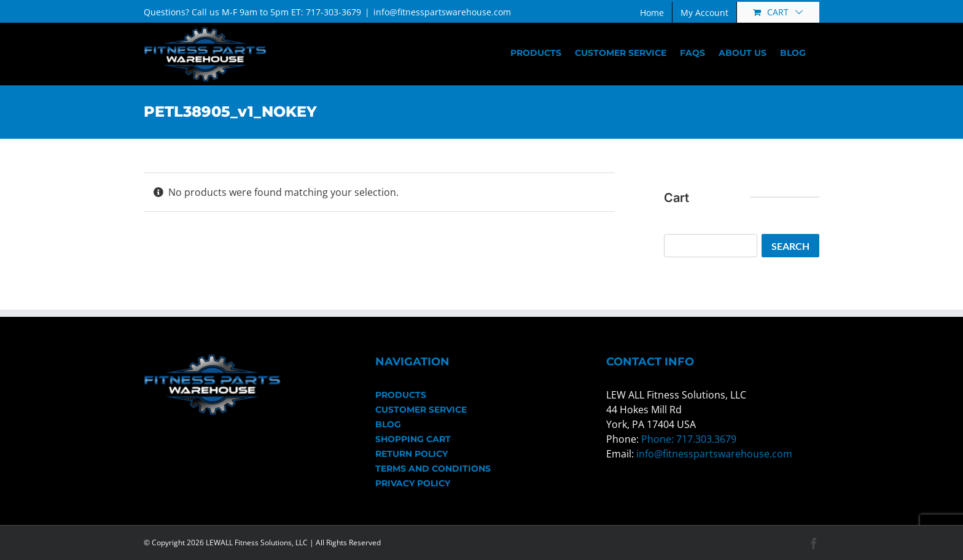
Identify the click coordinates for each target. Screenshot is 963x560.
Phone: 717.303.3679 (689, 439)
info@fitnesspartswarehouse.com (442, 12)
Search (790, 246)
